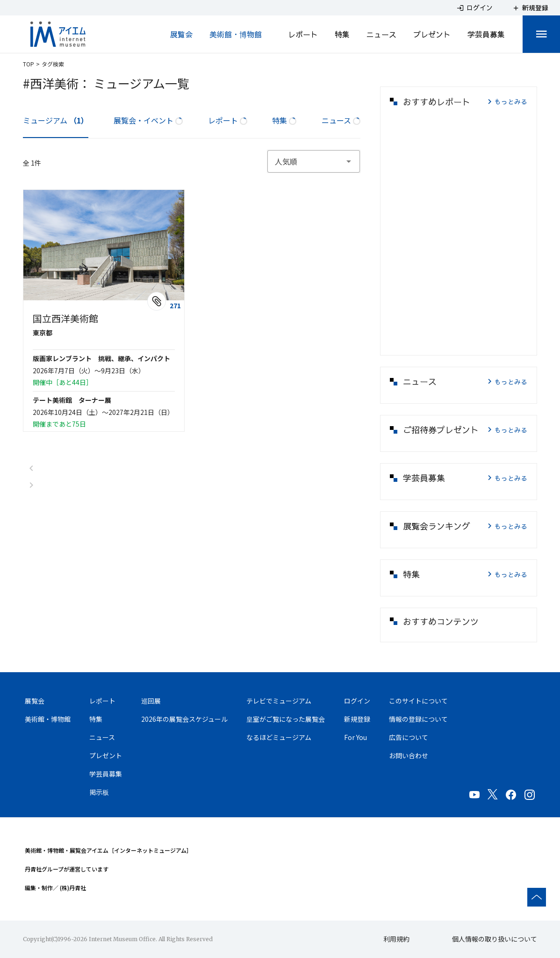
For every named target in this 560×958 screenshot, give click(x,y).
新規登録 (357, 719)
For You (355, 737)
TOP (29, 64)
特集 (342, 34)
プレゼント (432, 34)
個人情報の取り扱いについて (495, 939)
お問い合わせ (409, 755)
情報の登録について (418, 719)
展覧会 (181, 34)
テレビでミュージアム (279, 701)
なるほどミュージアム (279, 737)
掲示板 (99, 792)
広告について (409, 737)
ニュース (381, 34)
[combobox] (314, 161)
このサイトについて (418, 701)
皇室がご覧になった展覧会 (286, 719)
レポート (303, 34)
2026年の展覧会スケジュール (184, 719)
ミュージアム (56, 120)
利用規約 (396, 939)
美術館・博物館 (236, 34)
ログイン (357, 701)
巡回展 (151, 701)
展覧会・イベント (148, 120)
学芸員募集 (486, 34)
